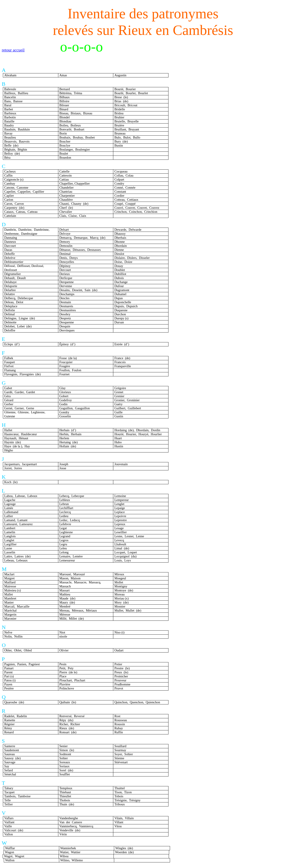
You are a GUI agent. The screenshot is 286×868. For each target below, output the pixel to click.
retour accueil (13, 50)
